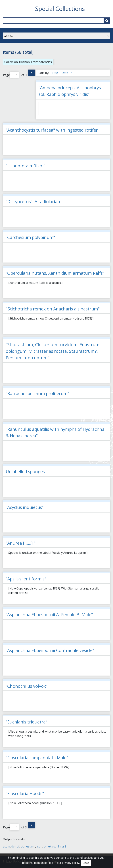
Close (86, 863)
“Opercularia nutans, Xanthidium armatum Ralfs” (55, 273)
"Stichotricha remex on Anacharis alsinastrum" (53, 309)
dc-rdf (15, 846)
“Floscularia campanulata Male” (37, 758)
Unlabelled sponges (25, 471)
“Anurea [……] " (21, 543)
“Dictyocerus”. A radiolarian (33, 201)
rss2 (63, 846)
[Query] (56, 21)
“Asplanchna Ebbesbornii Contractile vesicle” (50, 650)
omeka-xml (51, 846)
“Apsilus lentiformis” (26, 579)
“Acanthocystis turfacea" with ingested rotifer (52, 130)
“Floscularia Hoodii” (25, 793)
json (39, 846)
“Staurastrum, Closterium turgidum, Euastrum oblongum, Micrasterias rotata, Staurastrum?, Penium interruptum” (53, 351)
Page (11, 75)
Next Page (32, 73)
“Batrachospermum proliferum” (37, 393)
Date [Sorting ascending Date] (65, 73)
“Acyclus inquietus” (25, 507)
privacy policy (71, 863)
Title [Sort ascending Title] (55, 73)
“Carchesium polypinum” (30, 237)
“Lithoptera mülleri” (25, 166)
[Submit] (107, 21)
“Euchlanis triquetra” (26, 722)
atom (6, 846)
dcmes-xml (28, 846)
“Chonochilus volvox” (27, 686)
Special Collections (60, 9)
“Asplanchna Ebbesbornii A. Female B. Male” (49, 614)
